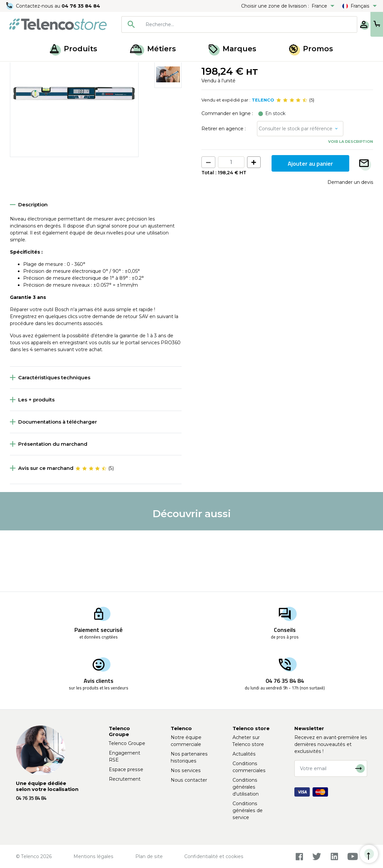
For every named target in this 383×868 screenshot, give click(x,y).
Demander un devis (350, 243)
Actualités (244, 754)
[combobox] (219, 24)
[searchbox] (228, 24)
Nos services (186, 770)
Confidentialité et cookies (214, 856)
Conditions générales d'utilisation (246, 787)
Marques (233, 49)
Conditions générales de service (248, 810)
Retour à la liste (30, 83)
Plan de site (149, 856)
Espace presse (126, 769)
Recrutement (125, 779)
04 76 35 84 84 (83, 6)
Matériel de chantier (55, 69)
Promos (311, 49)
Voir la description (351, 203)
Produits (74, 49)
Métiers (153, 49)
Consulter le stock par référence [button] (296, 190)
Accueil (18, 69)
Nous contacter (189, 780)
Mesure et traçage (105, 69)
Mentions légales (93, 856)
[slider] (292, 161)
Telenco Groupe (127, 743)
